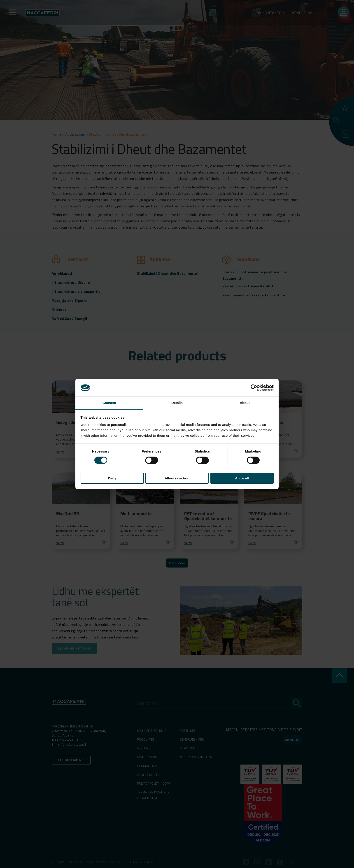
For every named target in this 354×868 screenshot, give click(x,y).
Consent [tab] (109, 403)
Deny (112, 478)
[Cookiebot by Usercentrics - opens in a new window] (254, 388)
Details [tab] (177, 403)
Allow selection (177, 478)
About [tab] (245, 403)
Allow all (242, 478)
